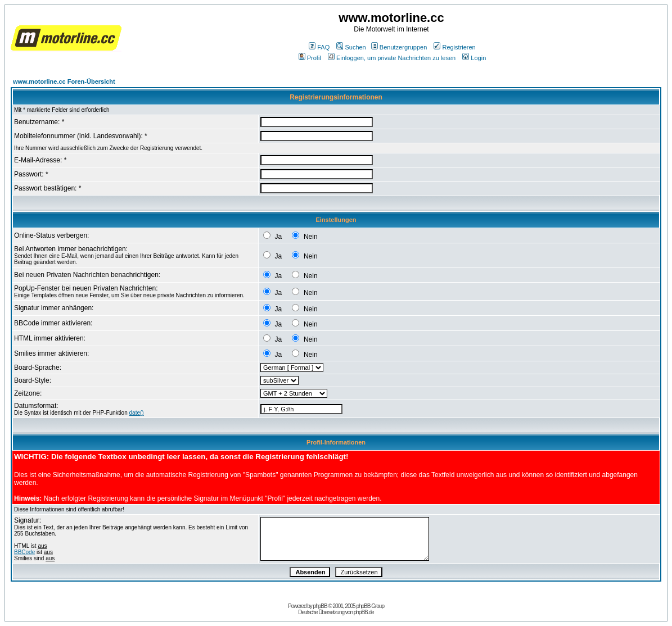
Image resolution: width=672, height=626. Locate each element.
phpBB (320, 606)
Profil (310, 58)
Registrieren (454, 47)
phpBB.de (364, 612)
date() (137, 413)
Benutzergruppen (399, 47)
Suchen (351, 47)
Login (474, 58)
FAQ (319, 47)
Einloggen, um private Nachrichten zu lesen (392, 58)
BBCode (24, 552)
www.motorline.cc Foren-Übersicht (64, 81)
